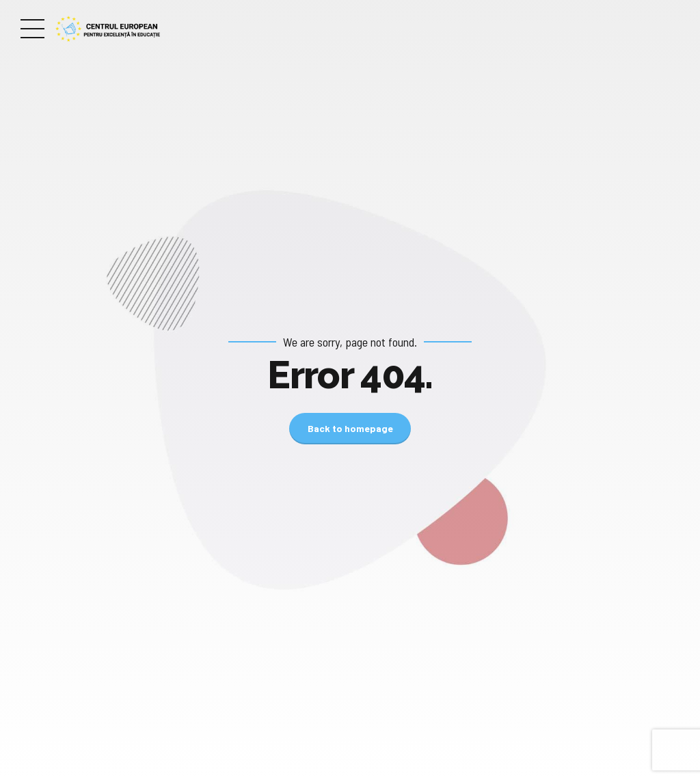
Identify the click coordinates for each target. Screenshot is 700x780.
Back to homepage (350, 428)
